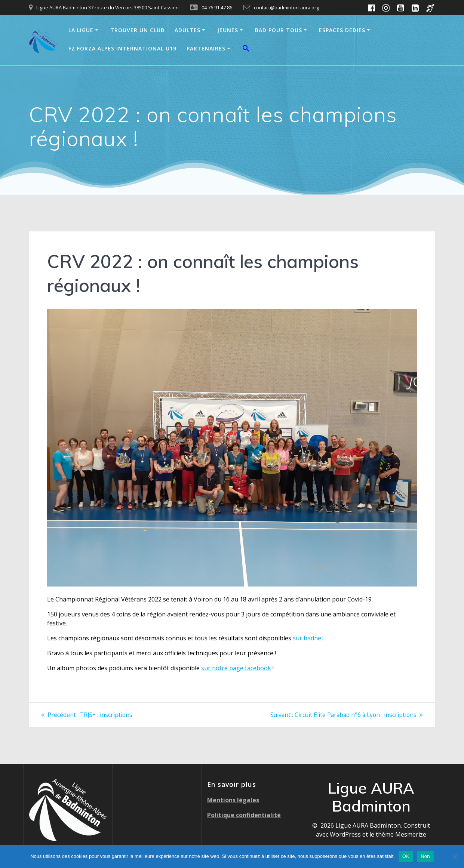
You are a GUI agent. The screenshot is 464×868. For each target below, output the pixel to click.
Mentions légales (233, 800)
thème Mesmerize (401, 834)
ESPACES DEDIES (342, 30)
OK (406, 856)
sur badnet (308, 638)
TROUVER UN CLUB (137, 30)
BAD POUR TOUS (279, 30)
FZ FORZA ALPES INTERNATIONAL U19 (122, 48)
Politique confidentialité (244, 815)
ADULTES (188, 30)
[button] (246, 49)
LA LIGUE (81, 30)
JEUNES (228, 30)
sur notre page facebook (236, 668)
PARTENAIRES (206, 48)
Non (425, 856)
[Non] (455, 856)
